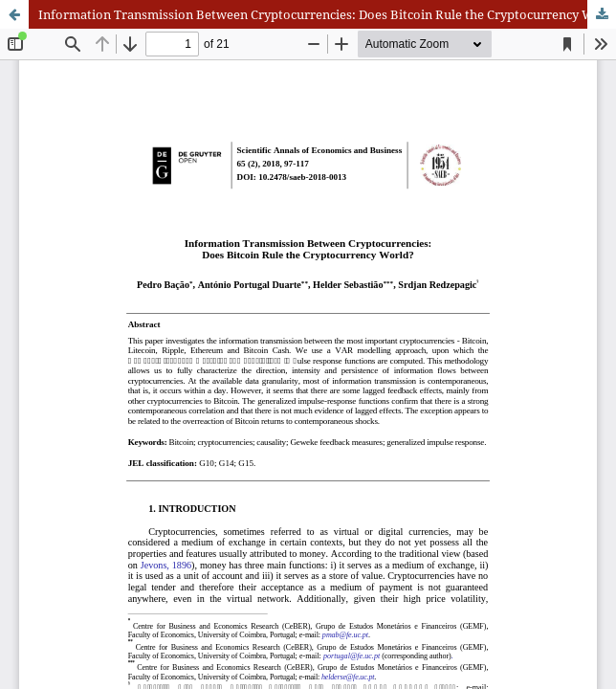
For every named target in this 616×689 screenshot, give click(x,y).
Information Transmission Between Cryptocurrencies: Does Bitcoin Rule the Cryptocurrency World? (327, 14)
